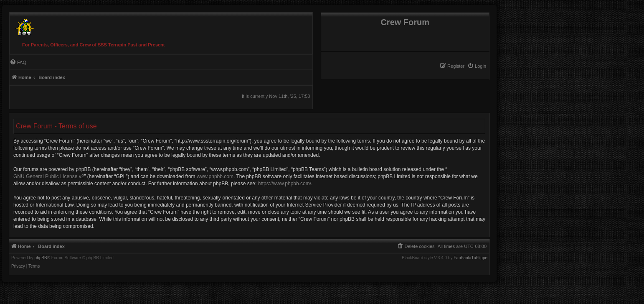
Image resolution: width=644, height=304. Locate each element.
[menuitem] (477, 66)
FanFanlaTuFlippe (470, 258)
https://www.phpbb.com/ (285, 184)
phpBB (41, 258)
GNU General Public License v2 (49, 176)
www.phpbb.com (215, 176)
